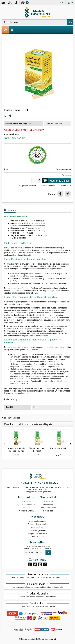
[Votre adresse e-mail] (35, 553)
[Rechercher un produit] (34, 22)
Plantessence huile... (59, 448)
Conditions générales (37, 530)
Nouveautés (48, 505)
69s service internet (47, 639)
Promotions (48, 502)
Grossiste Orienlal (27, 511)
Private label (48, 511)
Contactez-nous (37, 537)
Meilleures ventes (48, 508)
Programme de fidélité (37, 534)
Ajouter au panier (56, 180)
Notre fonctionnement (37, 521)
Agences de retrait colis (37, 524)
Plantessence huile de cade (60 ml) (16, 449)
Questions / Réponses (27, 505)
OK (70, 22)
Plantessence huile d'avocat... (37, 449)
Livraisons (27, 502)
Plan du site (27, 508)
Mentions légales (37, 527)
